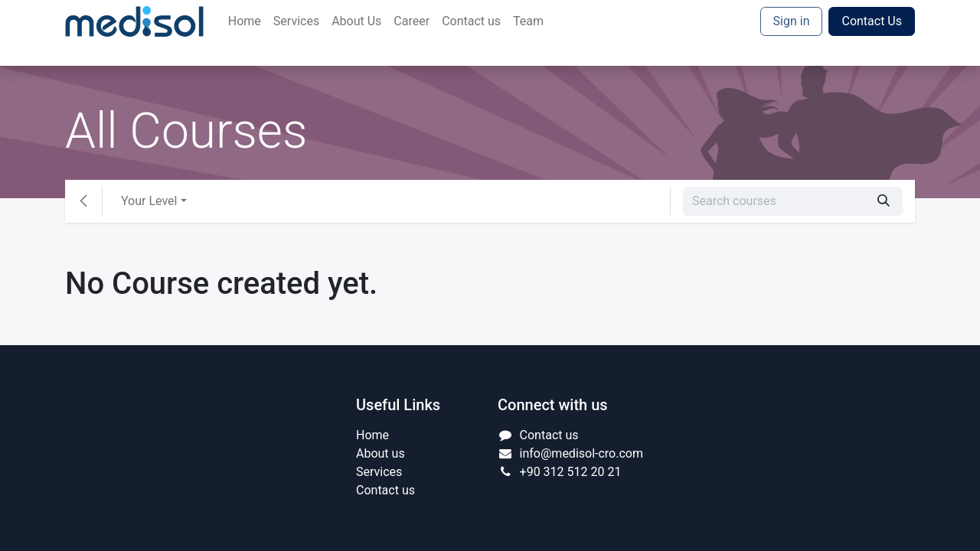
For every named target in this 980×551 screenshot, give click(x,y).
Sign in (792, 21)
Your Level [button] (149, 201)
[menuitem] (245, 21)
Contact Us (872, 21)
